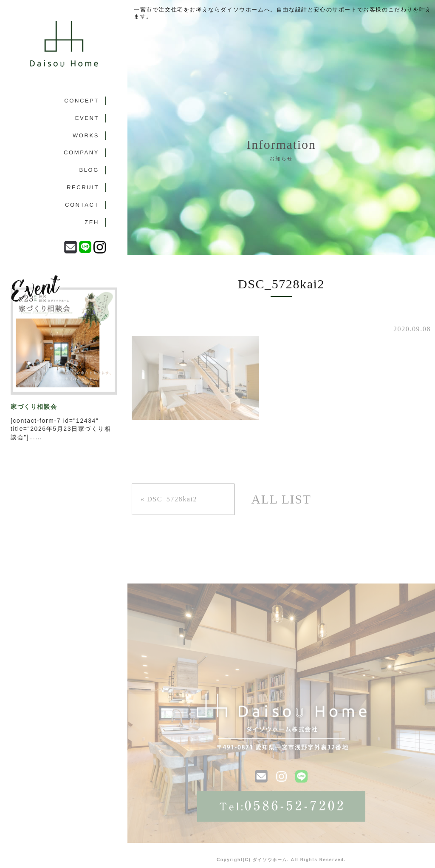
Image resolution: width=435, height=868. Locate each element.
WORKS (86, 135)
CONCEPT (82, 101)
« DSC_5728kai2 (169, 499)
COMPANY (81, 152)
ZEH (92, 222)
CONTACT (82, 205)
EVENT (87, 118)
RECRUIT (83, 187)
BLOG (89, 170)
